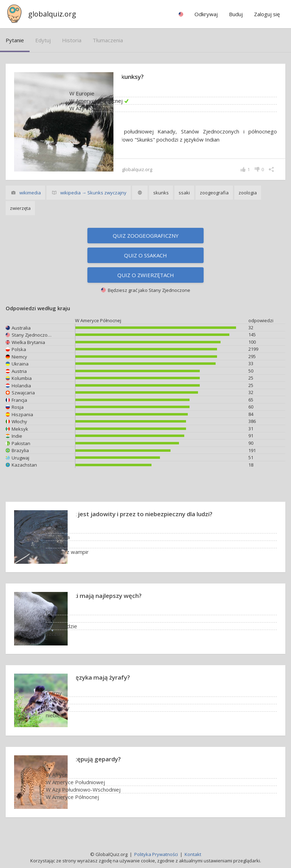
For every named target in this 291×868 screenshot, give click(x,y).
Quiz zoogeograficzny (146, 236)
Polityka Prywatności (156, 854)
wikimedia (30, 193)
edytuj (43, 40)
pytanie (15, 40)
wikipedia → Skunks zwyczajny (93, 193)
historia (72, 40)
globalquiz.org (52, 14)
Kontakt (193, 854)
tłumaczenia (108, 40)
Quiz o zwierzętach (146, 276)
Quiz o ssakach (145, 256)
